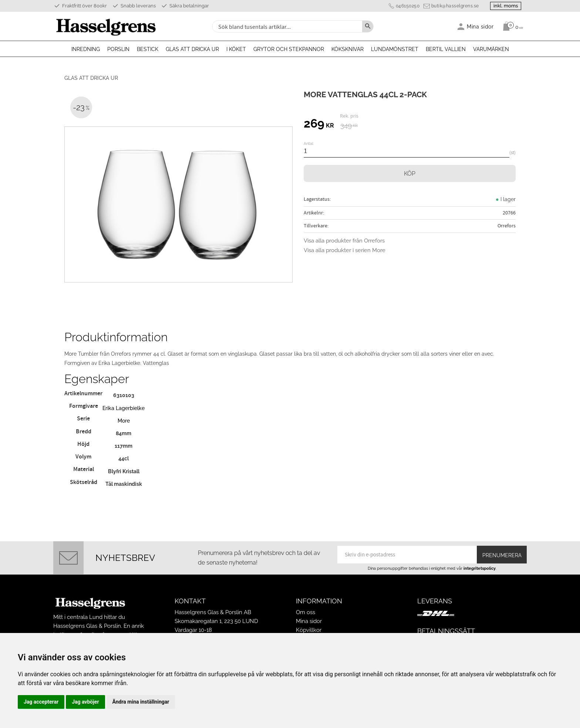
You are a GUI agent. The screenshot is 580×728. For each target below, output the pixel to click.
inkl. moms (505, 6)
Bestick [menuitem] (148, 49)
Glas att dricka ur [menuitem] (192, 49)
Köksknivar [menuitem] (348, 49)
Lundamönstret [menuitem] (395, 49)
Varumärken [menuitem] (491, 49)
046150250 (407, 6)
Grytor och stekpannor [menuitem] (289, 49)
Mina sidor (309, 621)
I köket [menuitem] (236, 49)
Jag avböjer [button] (85, 702)
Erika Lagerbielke (124, 408)
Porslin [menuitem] (118, 49)
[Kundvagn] (511, 26)
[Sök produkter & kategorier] (286, 26)
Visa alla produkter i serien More (345, 250)
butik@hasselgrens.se (454, 6)
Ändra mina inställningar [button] (141, 702)
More (124, 421)
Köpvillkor (309, 630)
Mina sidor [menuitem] (480, 26)
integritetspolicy (480, 568)
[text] (319, 125)
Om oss (306, 612)
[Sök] (368, 26)
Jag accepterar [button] (41, 702)
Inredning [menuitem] (86, 49)
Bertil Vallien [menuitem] (446, 49)
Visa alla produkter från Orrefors (344, 241)
